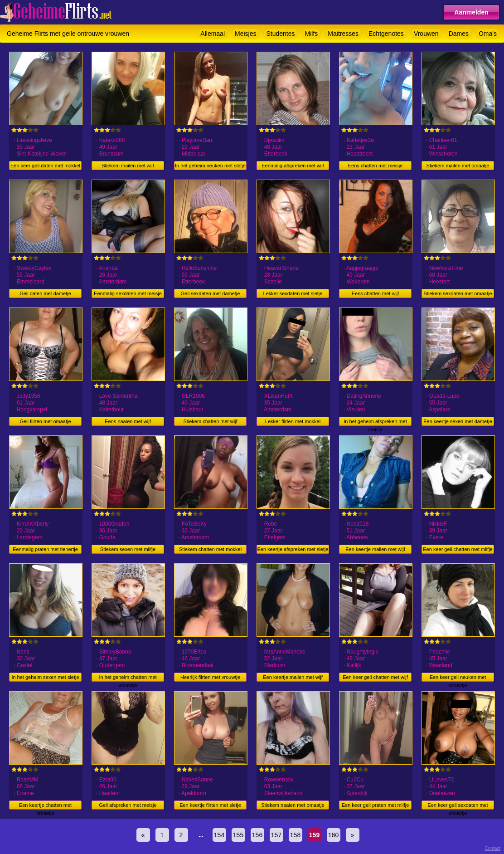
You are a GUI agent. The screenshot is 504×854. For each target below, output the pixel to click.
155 (238, 835)
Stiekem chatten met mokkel (210, 549)
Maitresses (343, 34)
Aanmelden (471, 12)
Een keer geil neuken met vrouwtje (458, 678)
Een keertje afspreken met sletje (293, 549)
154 (219, 835)
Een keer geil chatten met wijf (375, 677)
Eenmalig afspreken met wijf (293, 166)
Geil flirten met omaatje (45, 421)
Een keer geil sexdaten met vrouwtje (458, 806)
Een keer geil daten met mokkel (45, 166)
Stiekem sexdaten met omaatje (458, 293)
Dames (459, 34)
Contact (493, 848)
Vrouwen (426, 34)
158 (295, 835)
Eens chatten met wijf (376, 293)
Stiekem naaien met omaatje (293, 805)
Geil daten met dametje (45, 293)
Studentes (281, 34)
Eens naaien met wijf (128, 421)
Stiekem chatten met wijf (210, 421)
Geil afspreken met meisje (128, 805)
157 (276, 835)
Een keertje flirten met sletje (210, 805)
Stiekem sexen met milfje (128, 549)
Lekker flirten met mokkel (293, 421)
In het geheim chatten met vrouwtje (128, 678)
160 (333, 835)
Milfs (312, 34)
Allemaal (213, 34)
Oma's (488, 34)
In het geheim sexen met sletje (45, 677)
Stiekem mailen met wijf (128, 166)
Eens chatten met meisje (375, 166)
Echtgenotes (386, 34)
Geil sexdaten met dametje (211, 293)
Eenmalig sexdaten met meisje (128, 293)
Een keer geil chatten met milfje (458, 549)
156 (257, 835)
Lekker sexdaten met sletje (293, 293)
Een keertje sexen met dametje (458, 421)
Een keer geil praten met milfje (376, 805)
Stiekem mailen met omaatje (458, 166)
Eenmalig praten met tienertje (45, 549)
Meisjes (245, 34)
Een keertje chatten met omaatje (45, 806)
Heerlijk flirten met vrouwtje (210, 677)
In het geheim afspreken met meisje (375, 422)
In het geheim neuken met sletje (210, 166)
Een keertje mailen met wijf (375, 549)
